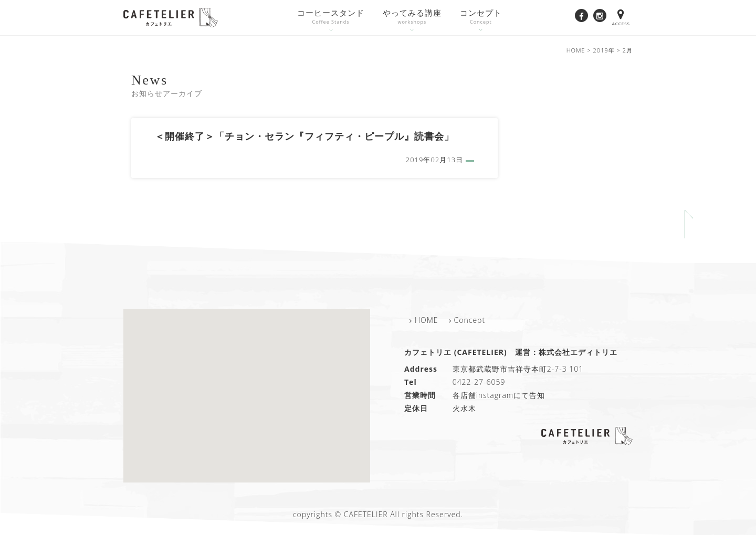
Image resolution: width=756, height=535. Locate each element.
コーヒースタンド (331, 17)
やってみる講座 (412, 17)
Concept (470, 320)
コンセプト (481, 17)
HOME (427, 320)
